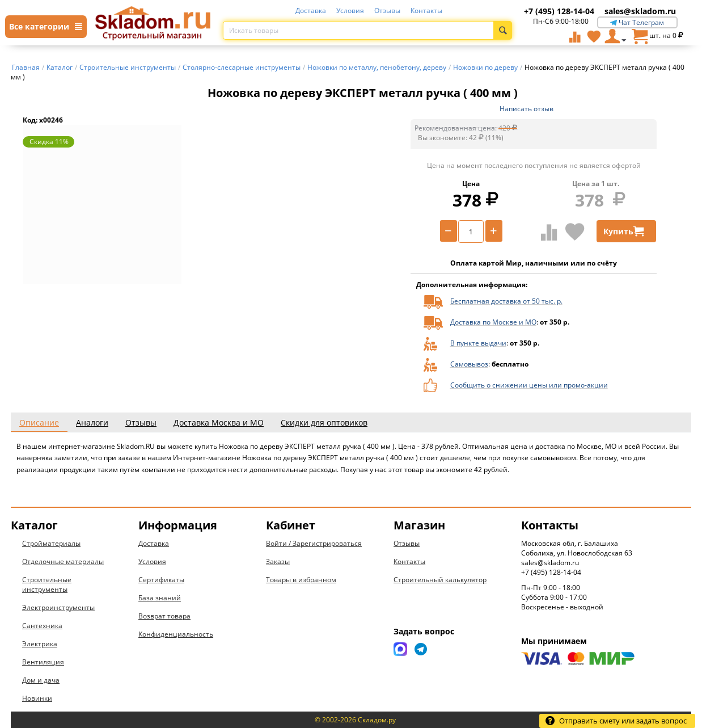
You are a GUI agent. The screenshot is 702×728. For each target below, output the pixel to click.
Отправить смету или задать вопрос (616, 721)
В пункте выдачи (478, 343)
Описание (39, 422)
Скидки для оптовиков (324, 422)
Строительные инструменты (47, 584)
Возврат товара (164, 616)
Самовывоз (469, 364)
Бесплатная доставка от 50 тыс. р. (506, 301)
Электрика (40, 644)
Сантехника (42, 626)
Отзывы (387, 10)
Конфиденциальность (176, 634)
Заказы (278, 561)
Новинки (37, 698)
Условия (350, 10)
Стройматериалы (51, 543)
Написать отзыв (526, 109)
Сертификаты (161, 580)
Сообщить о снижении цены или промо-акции (529, 385)
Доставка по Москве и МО (493, 322)
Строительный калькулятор (440, 580)
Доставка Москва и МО (219, 422)
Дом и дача (41, 680)
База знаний (160, 598)
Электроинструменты (58, 607)
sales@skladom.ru (640, 11)
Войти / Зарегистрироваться (314, 543)
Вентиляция (43, 662)
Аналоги (92, 422)
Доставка (311, 10)
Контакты (426, 10)
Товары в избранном (301, 580)
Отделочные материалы (63, 561)
